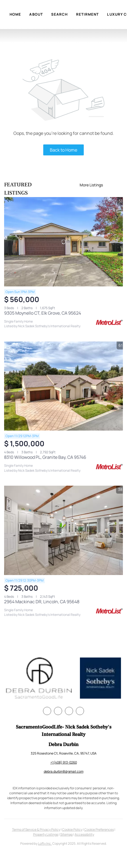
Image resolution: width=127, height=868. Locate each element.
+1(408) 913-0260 (64, 762)
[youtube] (80, 711)
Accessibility (84, 834)
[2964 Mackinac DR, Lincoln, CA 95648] (63, 530)
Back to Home (63, 150)
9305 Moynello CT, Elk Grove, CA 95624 (43, 313)
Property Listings (46, 834)
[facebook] (47, 711)
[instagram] (69, 711)
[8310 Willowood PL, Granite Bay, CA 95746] (63, 386)
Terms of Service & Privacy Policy (36, 829)
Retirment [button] (88, 14)
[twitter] (58, 711)
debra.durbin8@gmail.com (64, 771)
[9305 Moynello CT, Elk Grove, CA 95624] (63, 242)
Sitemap (67, 834)
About (36, 14)
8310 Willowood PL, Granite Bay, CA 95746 (45, 457)
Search (60, 14)
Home (15, 14)
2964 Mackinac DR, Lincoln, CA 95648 (42, 602)
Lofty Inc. (45, 843)
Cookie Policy (72, 829)
